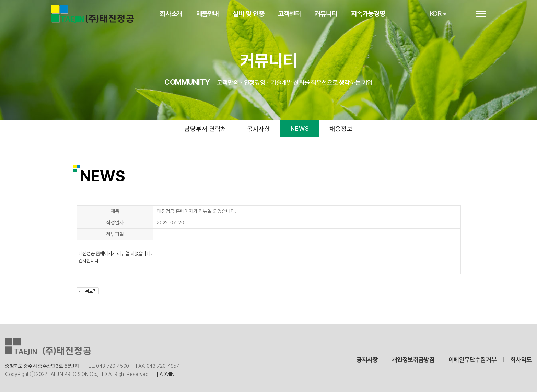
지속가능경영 (371, 14)
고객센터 (292, 14)
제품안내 (210, 14)
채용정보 (341, 129)
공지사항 (259, 129)
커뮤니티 (329, 14)
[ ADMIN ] (167, 374)
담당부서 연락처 (205, 129)
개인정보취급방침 (413, 360)
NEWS (300, 128)
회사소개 (174, 14)
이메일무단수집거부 (473, 360)
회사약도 (521, 360)
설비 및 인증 (251, 14)
